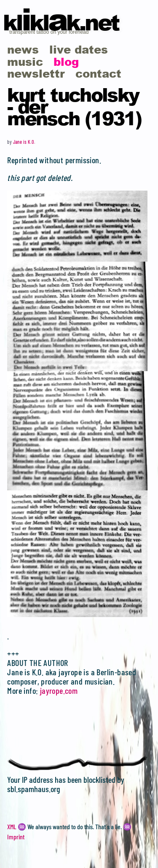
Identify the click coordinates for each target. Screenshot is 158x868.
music (25, 61)
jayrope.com (59, 690)
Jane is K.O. (24, 142)
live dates (79, 49)
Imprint (16, 837)
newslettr (36, 73)
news (23, 49)
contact (98, 73)
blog (66, 61)
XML (12, 826)
